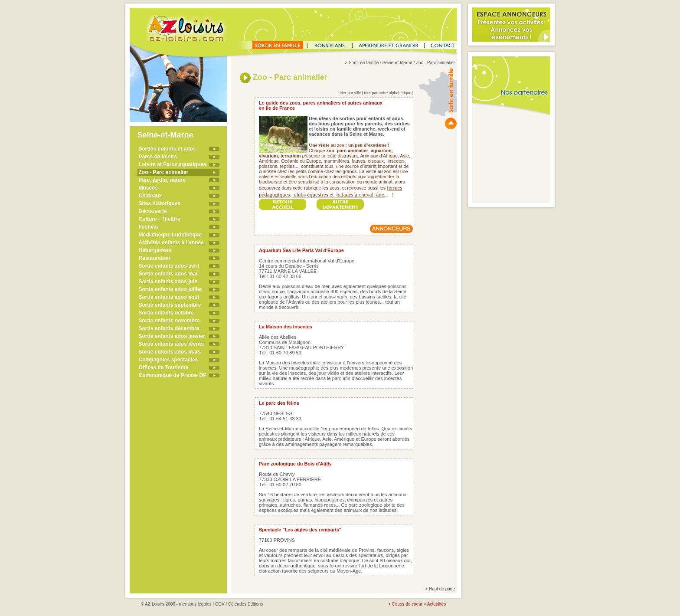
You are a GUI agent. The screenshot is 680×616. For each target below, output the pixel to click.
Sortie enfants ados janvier (172, 336)
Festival (149, 227)
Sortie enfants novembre (169, 321)
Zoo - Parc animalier (164, 172)
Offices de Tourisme (163, 367)
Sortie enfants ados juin (168, 282)
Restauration (155, 258)
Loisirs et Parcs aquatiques (173, 164)
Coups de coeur (407, 604)
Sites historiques (160, 203)
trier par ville (350, 93)
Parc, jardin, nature (162, 180)
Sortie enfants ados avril (169, 266)
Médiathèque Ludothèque (170, 235)
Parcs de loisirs (158, 157)
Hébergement (155, 250)
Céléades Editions (246, 604)
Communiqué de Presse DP (173, 375)
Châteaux (150, 196)
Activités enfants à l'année (171, 242)
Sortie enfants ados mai (168, 274)
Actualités (436, 604)
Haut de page (442, 589)
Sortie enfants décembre (169, 328)
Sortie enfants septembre (170, 305)
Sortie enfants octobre (166, 313)
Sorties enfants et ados (167, 149)
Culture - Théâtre (160, 219)
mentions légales (195, 604)
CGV (220, 604)
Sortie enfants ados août (169, 297)
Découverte (153, 211)
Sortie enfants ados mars (170, 352)
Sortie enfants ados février (172, 344)
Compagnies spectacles (168, 360)
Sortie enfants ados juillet (170, 289)
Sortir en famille (364, 63)
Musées (148, 188)
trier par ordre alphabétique (388, 93)
